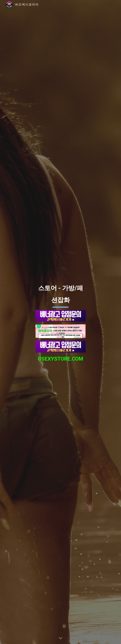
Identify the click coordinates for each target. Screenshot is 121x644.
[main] (60, 294)
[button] (60, 638)
